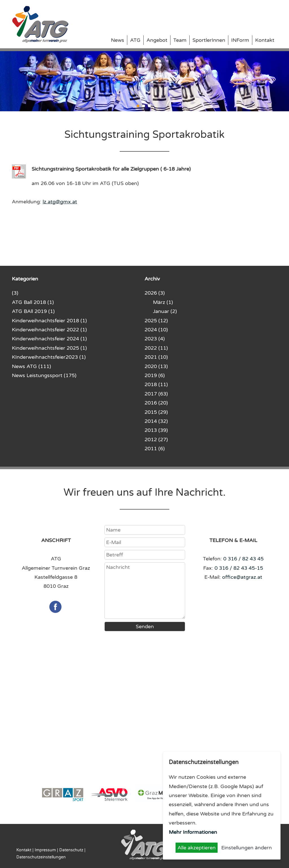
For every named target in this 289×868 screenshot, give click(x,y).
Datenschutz (71, 850)
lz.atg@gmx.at (60, 202)
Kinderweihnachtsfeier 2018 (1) (49, 321)
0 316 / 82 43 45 (243, 559)
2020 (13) (156, 366)
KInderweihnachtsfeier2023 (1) (49, 357)
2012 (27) (156, 440)
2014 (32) (156, 421)
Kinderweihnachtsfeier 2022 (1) (49, 330)
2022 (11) (156, 348)
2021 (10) (156, 357)
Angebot (157, 40)
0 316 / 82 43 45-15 (239, 568)
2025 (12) (156, 321)
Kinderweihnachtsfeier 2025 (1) (49, 348)
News (118, 40)
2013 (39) (156, 430)
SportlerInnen (209, 40)
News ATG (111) (31, 366)
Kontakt (265, 40)
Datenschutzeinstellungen (41, 857)
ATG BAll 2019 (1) (33, 311)
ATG (135, 40)
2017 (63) (156, 394)
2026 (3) (155, 293)
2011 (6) (155, 449)
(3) (15, 293)
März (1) (163, 302)
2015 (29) (156, 412)
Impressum (45, 850)
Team (180, 40)
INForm (240, 40)
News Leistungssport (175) (44, 375)
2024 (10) (156, 330)
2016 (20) (156, 403)
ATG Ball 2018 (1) (33, 302)
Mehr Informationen (193, 832)
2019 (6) (155, 375)
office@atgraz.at (242, 577)
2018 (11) (156, 384)
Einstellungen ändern (247, 848)
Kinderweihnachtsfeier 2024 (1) (49, 339)
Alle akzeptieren (197, 848)
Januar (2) (165, 311)
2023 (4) (155, 339)
